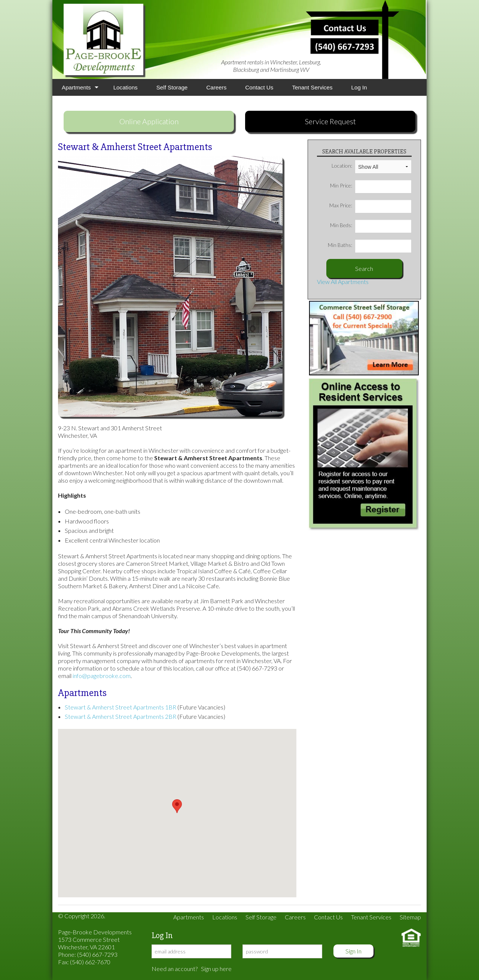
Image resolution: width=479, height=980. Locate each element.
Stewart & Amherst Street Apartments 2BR (120, 716)
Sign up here (216, 969)
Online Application (149, 121)
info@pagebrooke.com (102, 676)
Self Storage (172, 87)
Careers (216, 87)
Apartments (76, 87)
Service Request (330, 121)
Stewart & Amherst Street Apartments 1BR (120, 707)
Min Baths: (370, 245)
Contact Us (259, 87)
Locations (126, 87)
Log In (359, 87)
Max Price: (370, 205)
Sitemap (410, 917)
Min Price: (371, 186)
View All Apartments (343, 282)
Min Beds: (371, 225)
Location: (372, 166)
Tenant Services (312, 87)
